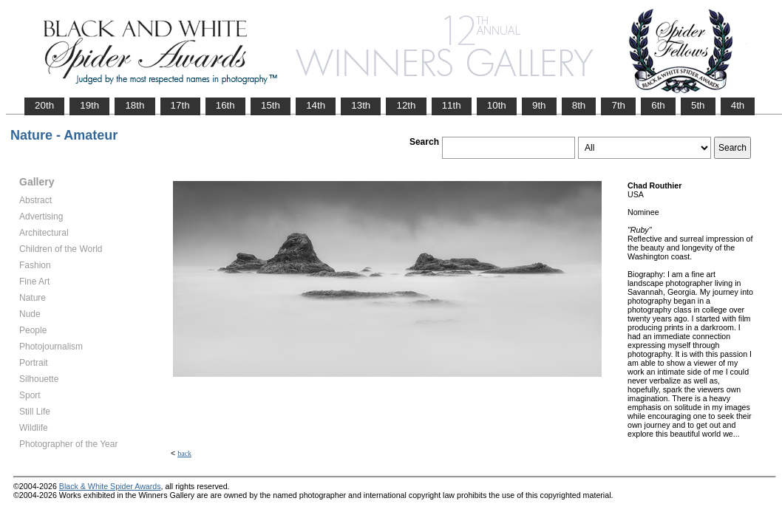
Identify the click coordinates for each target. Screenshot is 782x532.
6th (658, 105)
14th (316, 105)
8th (579, 105)
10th (497, 105)
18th (135, 105)
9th (539, 105)
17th (180, 105)
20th (44, 105)
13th (361, 105)
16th (225, 105)
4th (738, 105)
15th (271, 105)
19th (89, 105)
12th (406, 105)
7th (618, 105)
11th (452, 105)
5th (698, 105)
